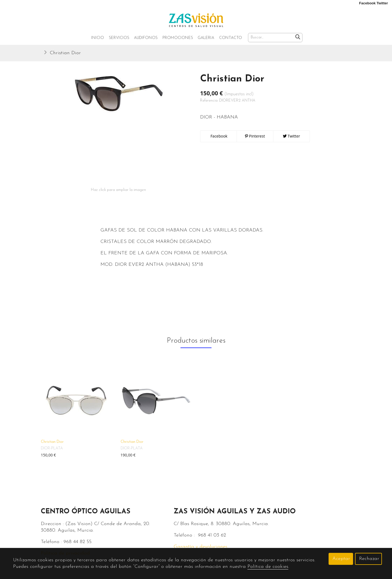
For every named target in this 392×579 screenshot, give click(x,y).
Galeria (206, 38)
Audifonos (146, 38)
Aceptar (341, 559)
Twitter (291, 136)
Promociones (178, 38)
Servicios (119, 38)
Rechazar (369, 559)
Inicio (98, 38)
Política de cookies (268, 567)
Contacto (231, 38)
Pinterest (255, 136)
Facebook (219, 136)
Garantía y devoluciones (200, 547)
